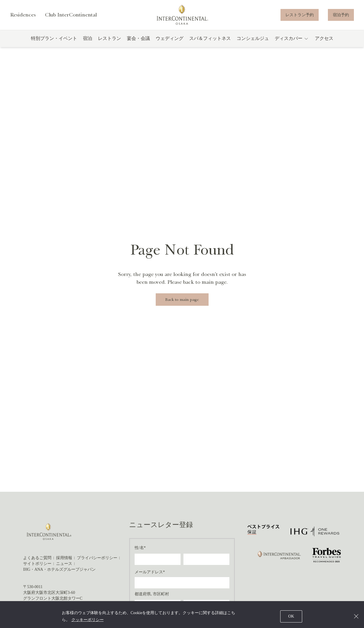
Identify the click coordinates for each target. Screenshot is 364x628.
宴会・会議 (138, 43)
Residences (23, 17)
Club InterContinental (72, 17)
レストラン (109, 43)
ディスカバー (292, 44)
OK (291, 616)
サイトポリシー (37, 564)
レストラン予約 (300, 17)
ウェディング (170, 43)
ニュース (64, 564)
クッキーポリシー (88, 620)
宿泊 (88, 43)
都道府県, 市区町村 (152, 594)
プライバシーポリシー (97, 558)
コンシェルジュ (253, 43)
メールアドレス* (150, 572)
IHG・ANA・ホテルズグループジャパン (59, 569)
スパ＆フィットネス (210, 43)
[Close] (356, 616)
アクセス (324, 43)
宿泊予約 (341, 17)
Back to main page (182, 300)
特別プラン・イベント (54, 43)
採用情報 (64, 558)
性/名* (140, 548)
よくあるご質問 (37, 558)
